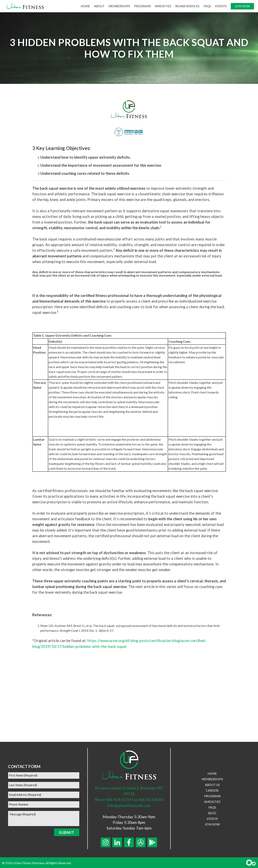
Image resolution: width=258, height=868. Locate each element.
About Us (212, 784)
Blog (212, 812)
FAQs (207, 6)
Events (221, 6)
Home (85, 6)
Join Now (242, 6)
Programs (143, 6)
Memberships (119, 6)
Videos (212, 818)
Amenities (163, 6)
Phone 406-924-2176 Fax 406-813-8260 (129, 799)
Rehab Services (187, 6)
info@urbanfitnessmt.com (129, 805)
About (99, 6)
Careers (212, 790)
